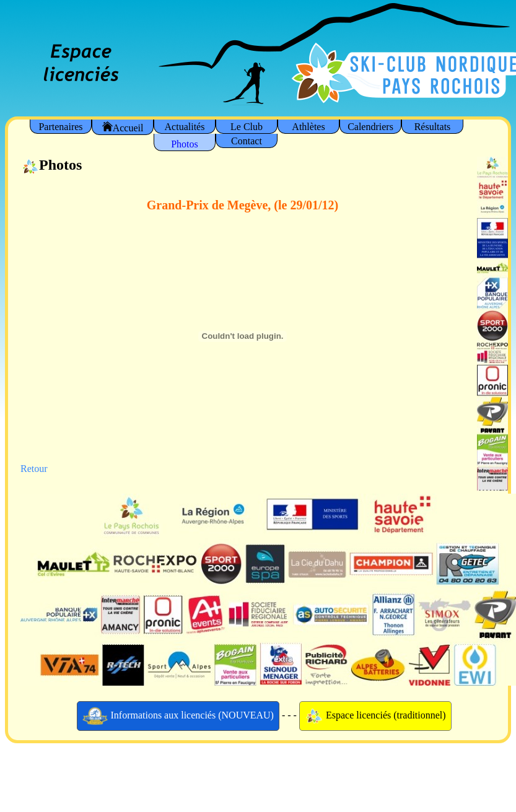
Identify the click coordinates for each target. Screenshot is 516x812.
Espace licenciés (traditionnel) (375, 716)
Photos (185, 144)
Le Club (247, 127)
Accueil (123, 127)
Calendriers (370, 127)
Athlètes (308, 127)
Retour (34, 469)
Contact (247, 141)
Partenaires (60, 127)
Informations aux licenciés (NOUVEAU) (178, 716)
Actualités (185, 127)
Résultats (433, 127)
